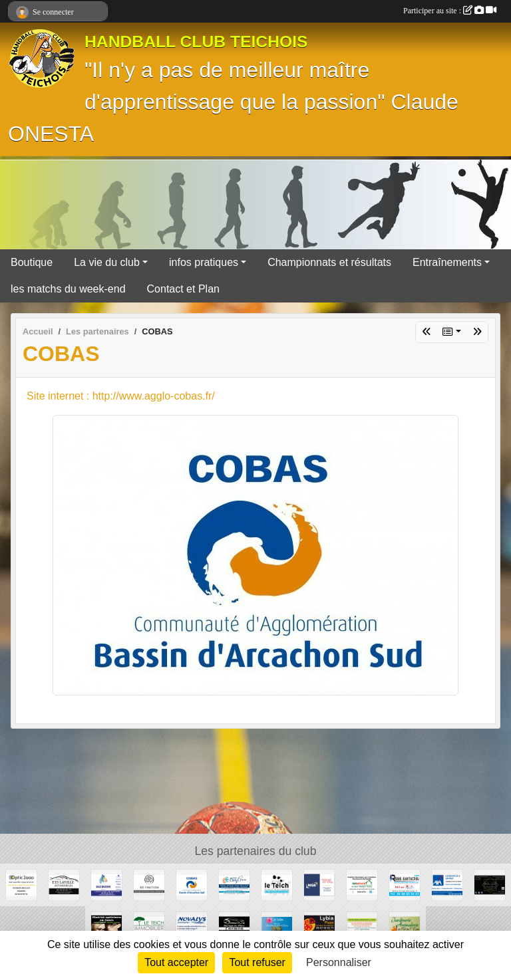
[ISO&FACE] (362, 884)
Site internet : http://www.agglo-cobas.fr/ (121, 396)
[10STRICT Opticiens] (106, 926)
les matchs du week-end (68, 289)
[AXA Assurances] (447, 884)
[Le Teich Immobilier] (149, 926)
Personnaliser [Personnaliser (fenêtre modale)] (339, 962)
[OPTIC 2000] (21, 884)
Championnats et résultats (329, 262)
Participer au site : (450, 11)
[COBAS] (192, 884)
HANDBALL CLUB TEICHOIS (196, 42)
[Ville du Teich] (277, 884)
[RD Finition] (149, 884)
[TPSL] (319, 884)
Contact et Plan (183, 289)
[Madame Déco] (490, 884)
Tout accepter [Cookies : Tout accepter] (176, 962)
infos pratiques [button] (204, 262)
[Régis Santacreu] (405, 884)
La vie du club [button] (107, 262)
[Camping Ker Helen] (277, 926)
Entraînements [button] (447, 262)
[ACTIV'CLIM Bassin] (234, 884)
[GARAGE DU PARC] (234, 926)
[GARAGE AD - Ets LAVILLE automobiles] (64, 884)
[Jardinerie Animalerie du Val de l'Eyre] (405, 926)
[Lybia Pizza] (319, 926)
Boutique (32, 262)
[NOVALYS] (192, 926)
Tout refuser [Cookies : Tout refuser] (257, 962)
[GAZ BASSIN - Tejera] (106, 884)
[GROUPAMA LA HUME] (362, 926)
